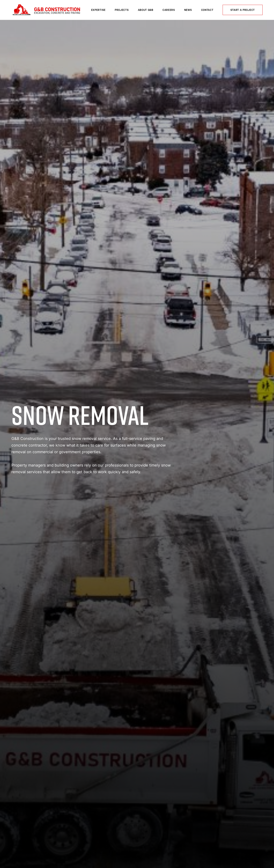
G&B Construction (46, 10)
